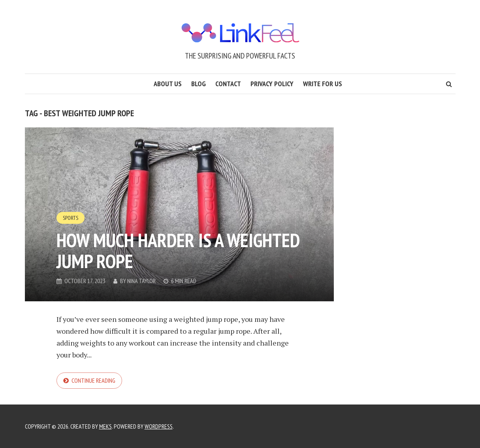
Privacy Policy (272, 84)
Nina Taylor (141, 281)
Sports (71, 218)
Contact (228, 84)
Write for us (323, 84)
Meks (105, 426)
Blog (199, 84)
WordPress (159, 426)
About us (168, 84)
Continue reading (93, 380)
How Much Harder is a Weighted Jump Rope (178, 250)
